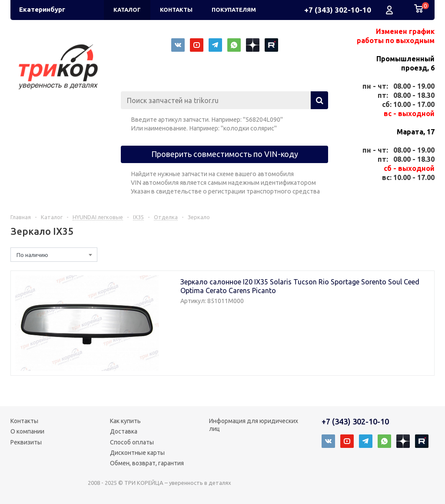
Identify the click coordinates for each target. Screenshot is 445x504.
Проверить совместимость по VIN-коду (225, 154)
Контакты (24, 421)
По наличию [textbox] (32, 255)
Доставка (124, 431)
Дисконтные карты (137, 453)
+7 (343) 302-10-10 (338, 10)
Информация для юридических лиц (254, 425)
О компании (27, 431)
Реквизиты (26, 442)
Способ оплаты (132, 442)
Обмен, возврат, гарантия (147, 463)
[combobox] (54, 255)
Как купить (125, 421)
